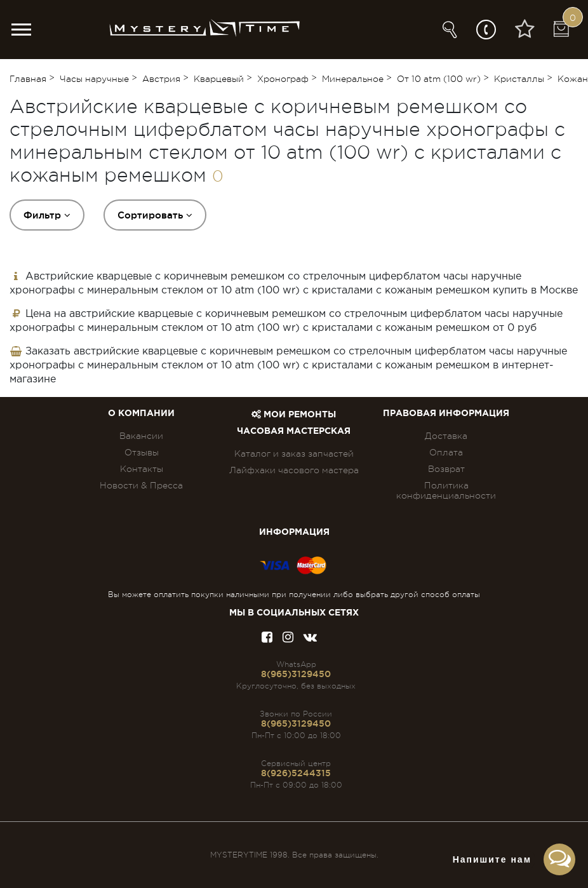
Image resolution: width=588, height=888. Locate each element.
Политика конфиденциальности (446, 490)
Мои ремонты (294, 415)
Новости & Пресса (141, 485)
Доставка (446, 436)
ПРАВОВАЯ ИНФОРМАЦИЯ (446, 414)
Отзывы (142, 452)
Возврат (446, 469)
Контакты (142, 469)
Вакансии (141, 436)
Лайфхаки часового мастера (294, 470)
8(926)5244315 (296, 773)
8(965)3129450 (296, 674)
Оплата (446, 452)
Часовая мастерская (294, 431)
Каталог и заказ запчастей (294, 454)
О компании (141, 414)
